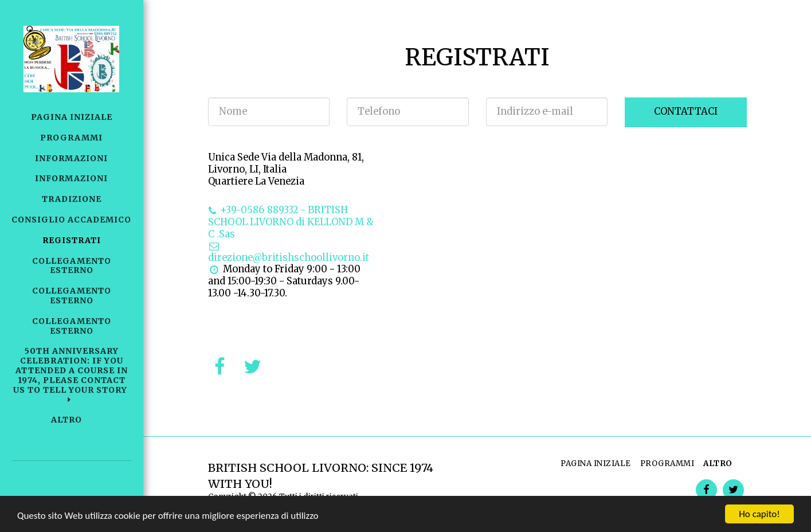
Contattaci (686, 112)
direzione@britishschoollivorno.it (289, 252)
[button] (71, 375)
